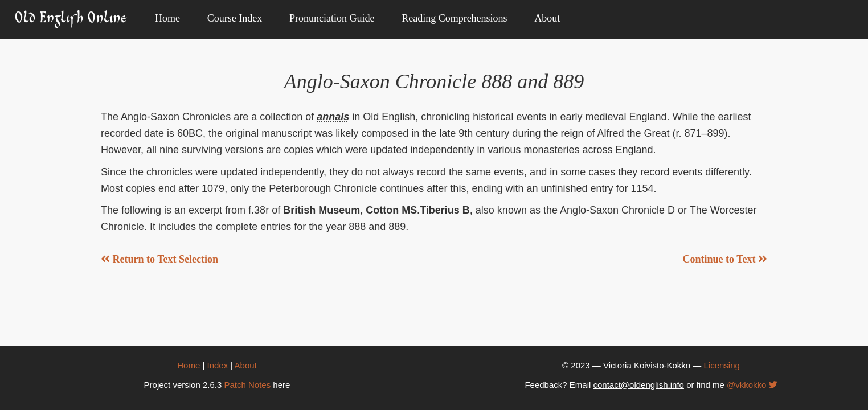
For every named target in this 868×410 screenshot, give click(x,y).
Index (217, 365)
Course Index (235, 18)
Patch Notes (247, 385)
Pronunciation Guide (332, 18)
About (547, 18)
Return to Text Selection (159, 259)
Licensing (722, 365)
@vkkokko (752, 385)
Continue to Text (725, 259)
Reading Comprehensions (454, 18)
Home (167, 18)
